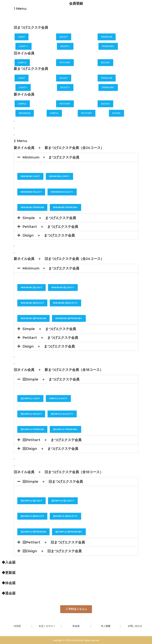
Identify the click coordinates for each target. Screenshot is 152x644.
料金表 (76, 626)
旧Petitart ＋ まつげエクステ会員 (52, 440)
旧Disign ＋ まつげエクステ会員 (50, 449)
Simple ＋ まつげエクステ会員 (49, 218)
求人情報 (106, 626)
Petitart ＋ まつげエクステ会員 (50, 227)
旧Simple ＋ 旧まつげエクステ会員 (53, 482)
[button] (76, 157)
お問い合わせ (135, 626)
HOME (17, 626)
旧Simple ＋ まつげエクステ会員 (51, 379)
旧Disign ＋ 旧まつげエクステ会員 (52, 551)
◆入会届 (9, 562)
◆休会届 (9, 583)
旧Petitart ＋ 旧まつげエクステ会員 (54, 542)
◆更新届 (9, 573)
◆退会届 (9, 593)
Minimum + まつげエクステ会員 (51, 157)
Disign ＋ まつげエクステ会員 (49, 235)
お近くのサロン (47, 626)
